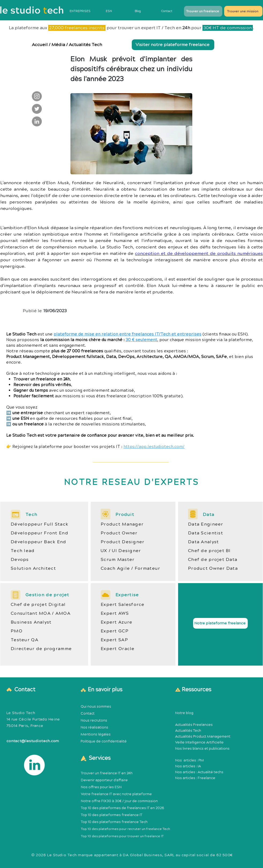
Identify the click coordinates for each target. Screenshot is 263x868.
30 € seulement (141, 340)
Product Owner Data (213, 568)
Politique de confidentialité (104, 741)
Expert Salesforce (123, 605)
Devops (20, 560)
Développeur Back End (39, 542)
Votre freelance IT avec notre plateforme (116, 794)
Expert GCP (115, 631)
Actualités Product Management (203, 737)
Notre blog (184, 713)
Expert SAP (114, 640)
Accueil (40, 45)
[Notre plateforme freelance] (220, 623)
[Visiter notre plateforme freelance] (173, 45)
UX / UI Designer (121, 551)
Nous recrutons (94, 720)
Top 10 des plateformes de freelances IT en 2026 (123, 808)
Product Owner (119, 533)
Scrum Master (118, 560)
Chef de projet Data (213, 560)
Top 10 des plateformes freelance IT (112, 815)
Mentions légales (96, 734)
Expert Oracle (118, 649)
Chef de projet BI (209, 551)
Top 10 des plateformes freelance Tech (114, 822)
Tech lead (23, 551)
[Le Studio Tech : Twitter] (37, 109)
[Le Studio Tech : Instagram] (37, 96)
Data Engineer (206, 524)
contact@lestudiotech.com (33, 741)
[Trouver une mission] (243, 11)
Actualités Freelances (194, 725)
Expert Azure (117, 622)
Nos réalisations (94, 727)
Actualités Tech (85, 45)
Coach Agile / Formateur (130, 568)
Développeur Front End (40, 533)
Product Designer (123, 542)
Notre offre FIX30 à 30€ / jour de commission (119, 801)
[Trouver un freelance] (203, 11)
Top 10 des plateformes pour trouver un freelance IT (122, 836)
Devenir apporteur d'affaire (104, 780)
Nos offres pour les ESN (101, 787)
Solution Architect (33, 568)
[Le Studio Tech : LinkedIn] (37, 121)
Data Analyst (203, 542)
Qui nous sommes (96, 707)
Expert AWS (115, 613)
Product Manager (122, 524)
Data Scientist (206, 533)
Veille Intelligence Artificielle (199, 742)
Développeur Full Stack (40, 524)
